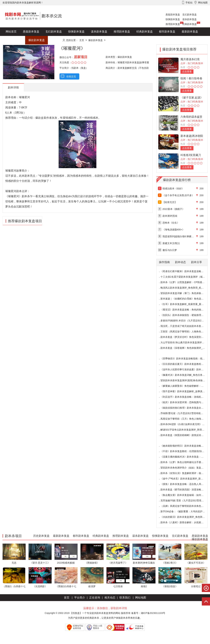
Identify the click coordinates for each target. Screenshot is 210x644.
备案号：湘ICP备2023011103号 (148, 613)
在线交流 (71, 76)
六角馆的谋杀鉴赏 (191, 117)
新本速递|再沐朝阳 (192, 136)
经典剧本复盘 (189, 24)
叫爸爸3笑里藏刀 (191, 155)
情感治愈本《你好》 (173, 188)
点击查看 (187, 71)
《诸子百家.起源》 (192, 98)
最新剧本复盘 (190, 32)
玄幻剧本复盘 (189, 15)
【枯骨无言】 (170, 202)
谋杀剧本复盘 (189, 19)
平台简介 (80, 598)
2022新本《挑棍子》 (174, 209)
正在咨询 (95, 598)
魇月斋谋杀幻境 (190, 59)
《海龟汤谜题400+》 (174, 230)
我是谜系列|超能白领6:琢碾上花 (179, 236)
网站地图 (141, 598)
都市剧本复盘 (167, 32)
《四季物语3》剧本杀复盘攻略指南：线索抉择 (185, 359)
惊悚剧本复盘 (173, 19)
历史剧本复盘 (14, 40)
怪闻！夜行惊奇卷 (191, 78)
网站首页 (11, 32)
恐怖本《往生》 (171, 223)
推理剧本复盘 (173, 24)
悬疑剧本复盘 (173, 15)
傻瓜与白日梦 (170, 250)
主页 (82, 40)
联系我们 (125, 598)
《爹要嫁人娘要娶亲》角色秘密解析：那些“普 (185, 386)
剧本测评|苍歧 (170, 216)
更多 (54, 40)
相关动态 (110, 598)
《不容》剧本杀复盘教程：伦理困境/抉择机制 (185, 451)
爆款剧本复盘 (37, 40)
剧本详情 (13, 87)
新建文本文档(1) (171, 243)
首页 (67, 598)
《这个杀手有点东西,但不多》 (178, 195)
